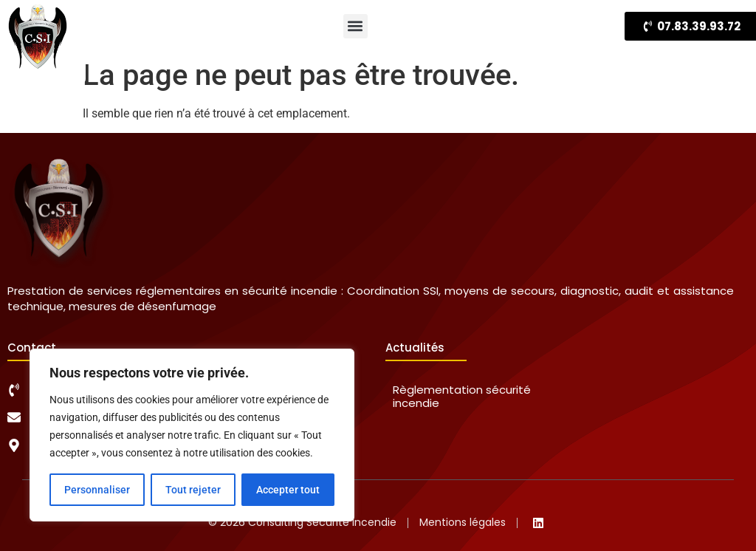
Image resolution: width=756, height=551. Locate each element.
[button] (355, 26)
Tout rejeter (193, 490)
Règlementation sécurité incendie (462, 396)
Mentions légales (463, 522)
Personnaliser (97, 490)
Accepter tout (288, 490)
